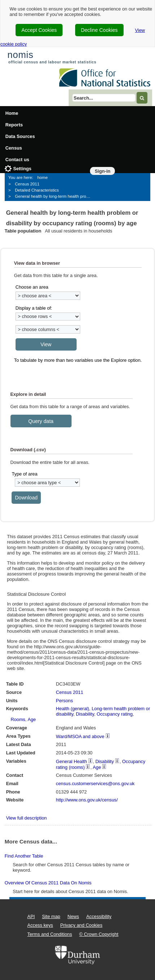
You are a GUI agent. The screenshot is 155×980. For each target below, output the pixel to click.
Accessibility (99, 916)
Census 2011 (27, 184)
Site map (51, 916)
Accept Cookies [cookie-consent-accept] (39, 30)
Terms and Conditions (50, 934)
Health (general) (73, 709)
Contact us (17, 160)
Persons (64, 701)
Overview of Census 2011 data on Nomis (48, 883)
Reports (14, 125)
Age (32, 719)
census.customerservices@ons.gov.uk (95, 784)
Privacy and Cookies (81, 925)
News (73, 916)
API (31, 916)
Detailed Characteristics (37, 190)
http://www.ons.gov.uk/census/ (87, 800)
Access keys (40, 925)
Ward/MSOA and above (80, 736)
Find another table (24, 856)
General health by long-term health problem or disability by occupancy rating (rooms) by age (55, 196)
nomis (20, 55)
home (42, 177)
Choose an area (32, 287)
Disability (85, 714)
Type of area (24, 474)
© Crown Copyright (99, 934)
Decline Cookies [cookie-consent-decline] (99, 30)
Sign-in (102, 171)
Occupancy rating (115, 714)
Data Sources (20, 136)
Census (14, 148)
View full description (27, 818)
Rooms (18, 719)
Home (12, 113)
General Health (72, 761)
